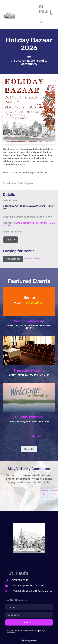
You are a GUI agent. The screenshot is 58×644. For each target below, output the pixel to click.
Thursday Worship (29, 370)
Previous (22, 436)
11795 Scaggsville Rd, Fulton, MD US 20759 (29, 224)
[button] (41, 22)
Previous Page (33, 259)
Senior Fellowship (29, 321)
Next (38, 436)
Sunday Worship (29, 417)
